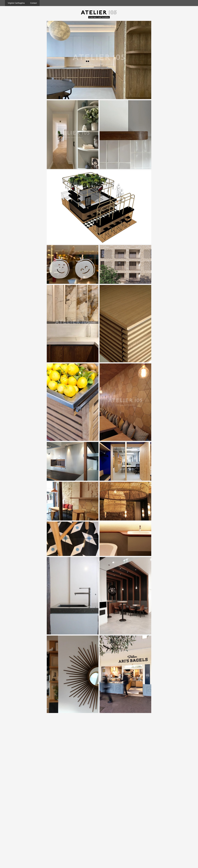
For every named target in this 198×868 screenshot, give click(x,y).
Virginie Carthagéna (16, 3)
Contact (33, 3)
